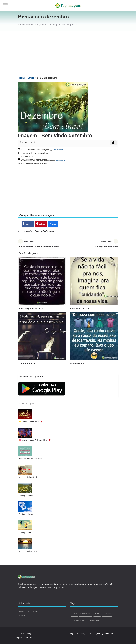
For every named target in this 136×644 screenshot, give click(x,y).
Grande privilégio (27, 364)
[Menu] (5, 2)
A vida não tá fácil (80, 308)
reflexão (107, 614)
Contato (21, 616)
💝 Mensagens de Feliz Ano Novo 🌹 (35, 440)
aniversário (86, 614)
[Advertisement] (68, 52)
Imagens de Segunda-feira (30, 459)
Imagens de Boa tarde (28, 477)
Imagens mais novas (28, 551)
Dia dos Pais (94, 620)
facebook (28, 224)
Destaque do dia (26, 496)
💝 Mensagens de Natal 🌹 (31, 422)
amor (74, 614)
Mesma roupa (77, 364)
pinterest (41, 224)
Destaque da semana (28, 514)
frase (97, 614)
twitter (53, 224)
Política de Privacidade (28, 612)
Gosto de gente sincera (30, 308)
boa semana (78, 620)
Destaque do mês (26, 533)
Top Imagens (58, 150)
